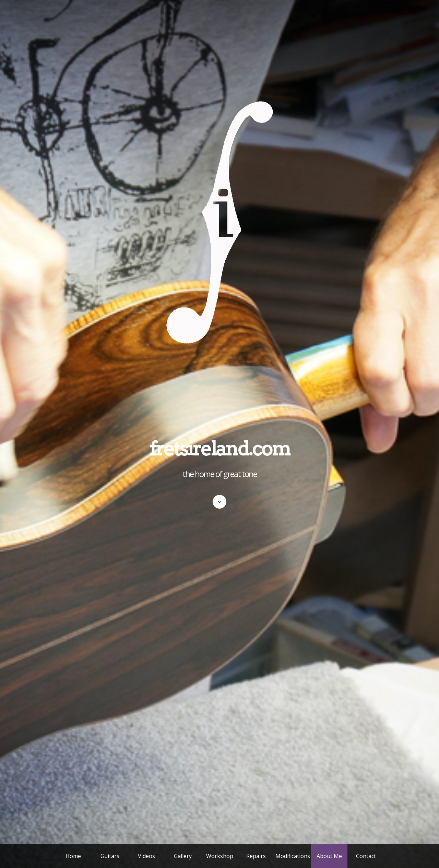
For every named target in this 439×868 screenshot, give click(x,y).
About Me (329, 856)
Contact (366, 856)
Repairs (256, 856)
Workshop (220, 856)
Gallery (183, 856)
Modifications (293, 856)
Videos (146, 856)
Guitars (110, 856)
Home (73, 856)
